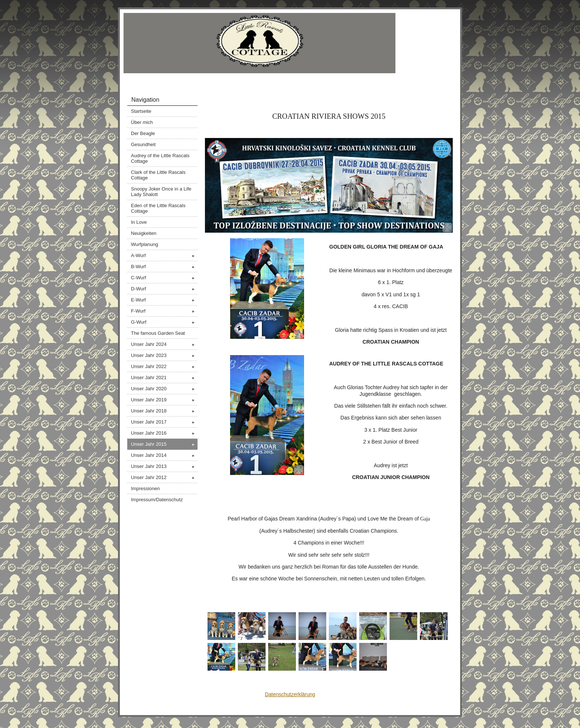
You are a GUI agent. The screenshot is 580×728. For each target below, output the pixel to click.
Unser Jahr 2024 (164, 344)
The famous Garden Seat (158, 333)
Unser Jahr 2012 (164, 477)
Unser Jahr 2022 (164, 366)
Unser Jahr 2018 (164, 411)
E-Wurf (164, 300)
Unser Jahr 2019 (164, 400)
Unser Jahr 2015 (164, 444)
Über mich (142, 122)
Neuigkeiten (144, 233)
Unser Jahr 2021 (164, 378)
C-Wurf (164, 278)
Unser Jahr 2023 (164, 355)
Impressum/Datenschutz (157, 500)
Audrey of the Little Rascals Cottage (160, 158)
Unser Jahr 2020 (164, 389)
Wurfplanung (144, 244)
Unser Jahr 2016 (164, 433)
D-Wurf (164, 289)
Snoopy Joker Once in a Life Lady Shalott (161, 192)
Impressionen (145, 488)
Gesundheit (143, 144)
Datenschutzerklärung (290, 694)
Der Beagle (143, 133)
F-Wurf (164, 311)
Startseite (141, 111)
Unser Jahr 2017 (164, 422)
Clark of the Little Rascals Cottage (158, 175)
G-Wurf (164, 322)
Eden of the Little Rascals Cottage (158, 208)
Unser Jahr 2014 (164, 455)
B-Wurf (164, 267)
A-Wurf (164, 255)
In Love (139, 222)
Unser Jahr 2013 (164, 466)
